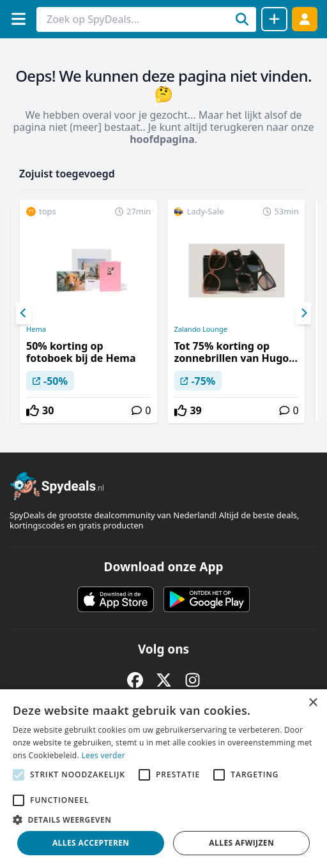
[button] (163, 819)
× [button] (313, 703)
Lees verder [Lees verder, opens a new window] (103, 755)
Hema (36, 329)
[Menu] (18, 19)
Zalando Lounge (201, 329)
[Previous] (24, 313)
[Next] (303, 313)
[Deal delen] (274, 19)
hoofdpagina (162, 139)
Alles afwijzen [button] (241, 843)
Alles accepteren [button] (91, 843)
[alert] (163, 779)
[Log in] (305, 19)
